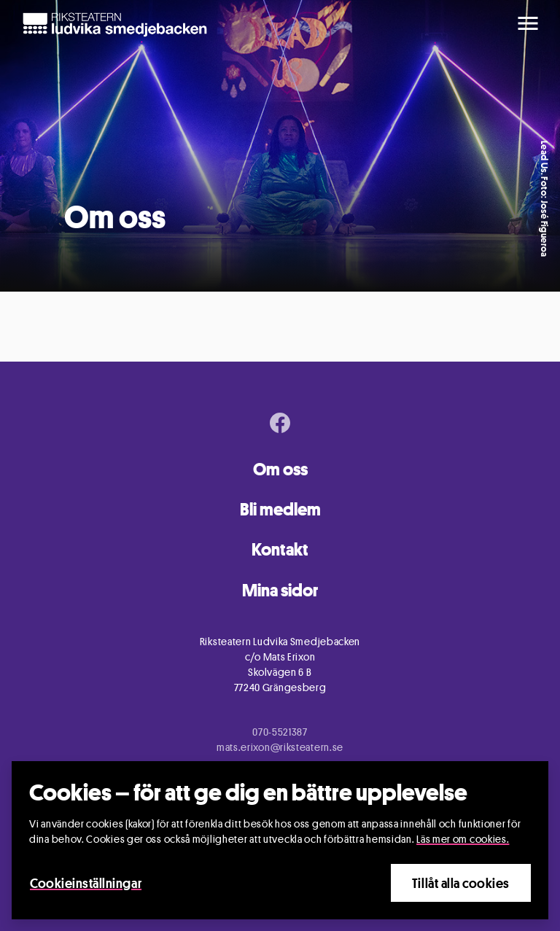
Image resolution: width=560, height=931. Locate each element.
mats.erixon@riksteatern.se (280, 747)
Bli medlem (280, 509)
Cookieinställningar (86, 883)
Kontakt (280, 549)
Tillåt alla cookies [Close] (461, 883)
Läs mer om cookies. (463, 839)
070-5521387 (280, 732)
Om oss (280, 469)
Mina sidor (280, 590)
